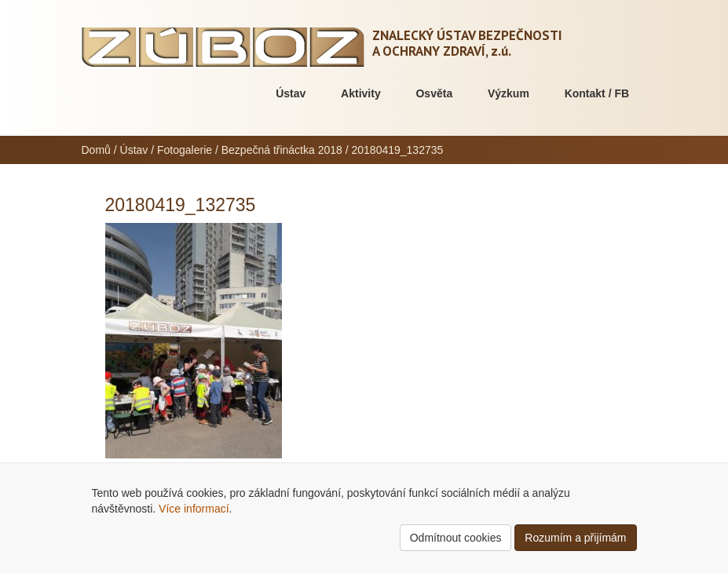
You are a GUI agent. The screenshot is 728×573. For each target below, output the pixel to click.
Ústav (291, 93)
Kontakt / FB (597, 93)
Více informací (194, 509)
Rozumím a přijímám (575, 538)
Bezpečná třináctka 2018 (282, 150)
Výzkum (509, 93)
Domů (96, 150)
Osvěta (434, 93)
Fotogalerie (185, 150)
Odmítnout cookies (456, 538)
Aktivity (361, 93)
